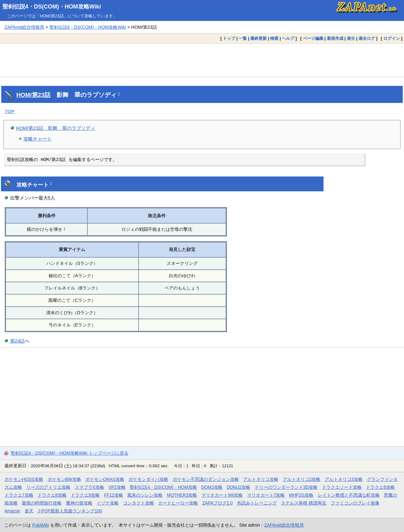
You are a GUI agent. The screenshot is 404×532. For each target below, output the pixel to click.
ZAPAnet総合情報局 (24, 27)
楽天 (29, 511)
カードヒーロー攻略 (178, 503)
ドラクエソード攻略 (342, 487)
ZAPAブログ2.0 (217, 503)
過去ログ (367, 38)
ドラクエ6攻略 (380, 487)
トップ (229, 38)
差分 (351, 38)
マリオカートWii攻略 (222, 495)
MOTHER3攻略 (182, 495)
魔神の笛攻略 (79, 503)
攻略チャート (38, 139)
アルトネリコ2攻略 (302, 479)
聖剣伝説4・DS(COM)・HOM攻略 (163, 487)
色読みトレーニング (257, 503)
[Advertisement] (202, 60)
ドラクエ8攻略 (52, 495)
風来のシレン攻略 (145, 495)
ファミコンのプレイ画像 (355, 503)
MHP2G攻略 (301, 495)
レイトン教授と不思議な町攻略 (349, 495)
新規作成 (335, 38)
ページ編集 (313, 38)
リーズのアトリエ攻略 (48, 487)
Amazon (12, 511)
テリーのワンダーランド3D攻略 (286, 487)
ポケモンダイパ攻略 (148, 479)
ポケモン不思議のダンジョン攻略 (206, 479)
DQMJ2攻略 (238, 487)
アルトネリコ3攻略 (344, 479)
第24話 (18, 341)
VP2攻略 (117, 487)
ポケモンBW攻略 (64, 479)
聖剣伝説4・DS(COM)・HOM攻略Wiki (52, 7)
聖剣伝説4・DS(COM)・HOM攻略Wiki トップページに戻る (70, 453)
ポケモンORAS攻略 (105, 479)
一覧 (243, 38)
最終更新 (258, 38)
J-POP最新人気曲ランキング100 (70, 511)
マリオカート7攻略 (266, 495)
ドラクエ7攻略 (19, 495)
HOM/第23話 (33, 95)
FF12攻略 (113, 495)
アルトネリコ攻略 (261, 479)
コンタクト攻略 (139, 503)
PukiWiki (41, 525)
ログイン (392, 38)
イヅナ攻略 (108, 503)
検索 (274, 38)
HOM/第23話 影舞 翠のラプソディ (56, 128)
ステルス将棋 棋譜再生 (304, 503)
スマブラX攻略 (89, 487)
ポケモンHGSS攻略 (24, 479)
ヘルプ (288, 38)
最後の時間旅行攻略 (42, 503)
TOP (10, 111)
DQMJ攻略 (212, 487)
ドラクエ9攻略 (85, 495)
